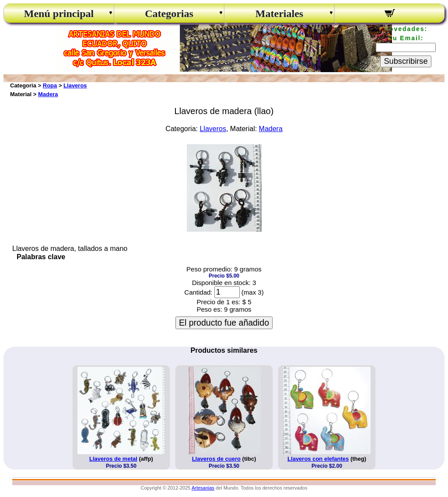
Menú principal (59, 14)
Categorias (169, 14)
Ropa (50, 85)
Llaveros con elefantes (318, 459)
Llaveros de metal (113, 459)
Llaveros (75, 85)
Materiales (279, 14)
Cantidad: (198, 292)
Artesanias (203, 488)
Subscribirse (406, 61)
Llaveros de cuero (216, 459)
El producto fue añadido (224, 323)
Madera (48, 94)
